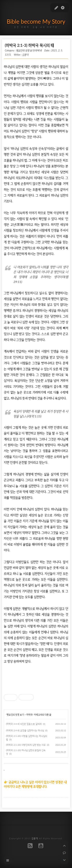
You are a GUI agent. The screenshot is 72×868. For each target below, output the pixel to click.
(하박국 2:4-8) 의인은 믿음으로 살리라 (24, 724)
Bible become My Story (36, 21)
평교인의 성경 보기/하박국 (29, 50)
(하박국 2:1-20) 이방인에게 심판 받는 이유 (26, 745)
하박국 (29, 715)
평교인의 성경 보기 (15, 715)
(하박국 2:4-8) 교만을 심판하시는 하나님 (25, 730)
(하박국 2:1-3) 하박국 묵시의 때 (29, 45)
